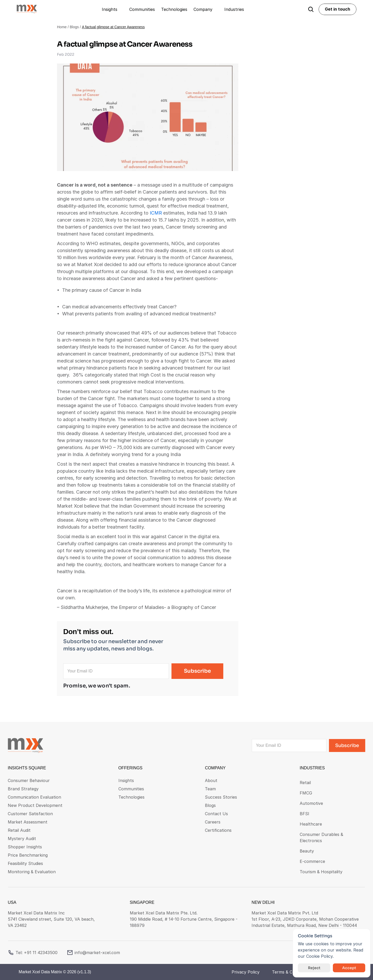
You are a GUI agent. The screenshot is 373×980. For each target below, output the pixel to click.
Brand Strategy (23, 789)
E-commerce (312, 861)
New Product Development (35, 805)
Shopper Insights (25, 847)
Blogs (74, 27)
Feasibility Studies (25, 863)
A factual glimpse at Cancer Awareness (113, 27)
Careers (213, 822)
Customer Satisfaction (30, 814)
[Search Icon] (311, 9)
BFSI (304, 814)
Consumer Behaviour (29, 780)
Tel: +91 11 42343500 (37, 953)
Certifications (218, 830)
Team (210, 789)
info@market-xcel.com (97, 953)
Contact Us (216, 814)
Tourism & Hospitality (321, 872)
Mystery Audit (22, 839)
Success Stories (221, 797)
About (211, 780)
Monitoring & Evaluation (32, 872)
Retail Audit (19, 830)
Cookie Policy (319, 956)
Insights (126, 780)
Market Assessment (28, 822)
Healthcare (311, 824)
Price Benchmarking (28, 855)
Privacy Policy (246, 972)
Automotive (311, 803)
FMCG (306, 793)
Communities (131, 789)
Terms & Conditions (291, 972)
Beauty (307, 851)
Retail (305, 783)
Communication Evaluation (34, 797)
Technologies (131, 797)
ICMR (156, 213)
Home (62, 27)
